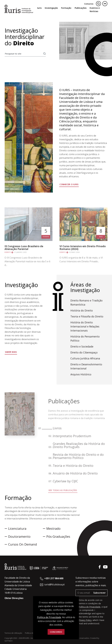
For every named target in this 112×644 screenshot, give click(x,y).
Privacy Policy (85, 620)
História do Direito (82, 310)
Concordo (56, 632)
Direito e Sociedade (82, 346)
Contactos (89, 4)
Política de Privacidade (89, 607)
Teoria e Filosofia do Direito (87, 316)
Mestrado (53, 528)
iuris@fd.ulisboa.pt (54, 584)
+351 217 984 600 (54, 578)
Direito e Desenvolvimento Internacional (86, 366)
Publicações (81, 8)
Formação (66, 8)
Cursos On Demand (23, 544)
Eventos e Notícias (95, 10)
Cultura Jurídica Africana (85, 358)
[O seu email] (84, 593)
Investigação (51, 8)
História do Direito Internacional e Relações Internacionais (85, 326)
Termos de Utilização (13, 633)
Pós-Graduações (58, 536)
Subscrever (99, 593)
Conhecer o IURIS (69, 186)
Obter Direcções (14, 598)
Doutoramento (19, 536)
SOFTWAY (9, 641)
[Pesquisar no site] (24, 54)
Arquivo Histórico (81, 374)
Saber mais (11, 352)
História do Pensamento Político (85, 338)
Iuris (39, 8)
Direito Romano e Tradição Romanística (86, 302)
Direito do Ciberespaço (84, 352)
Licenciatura (17, 528)
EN (105, 4)
